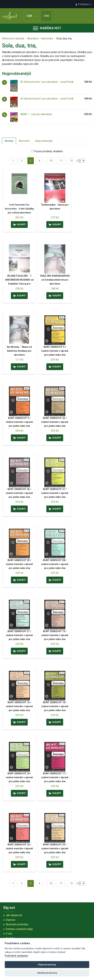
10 (51, 161)
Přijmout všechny (47, 965)
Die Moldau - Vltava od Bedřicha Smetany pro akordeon (19, 351)
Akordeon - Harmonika (40, 39)
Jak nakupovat (14, 915)
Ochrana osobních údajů (19, 929)
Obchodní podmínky (17, 924)
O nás (9, 934)
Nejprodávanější (44, 141)
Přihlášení (83, 4)
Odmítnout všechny (47, 973)
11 (61, 161)
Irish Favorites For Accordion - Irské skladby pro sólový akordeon (19, 209)
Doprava (10, 920)
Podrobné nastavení (16, 956)
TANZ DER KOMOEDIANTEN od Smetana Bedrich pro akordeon (55, 280)
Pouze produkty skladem (48, 151)
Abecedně (24, 141)
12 (71, 161)
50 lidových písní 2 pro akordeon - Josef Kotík (47, 99)
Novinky (9, 141)
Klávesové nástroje (13, 39)
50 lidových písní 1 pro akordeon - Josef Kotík (47, 82)
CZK (32, 16)
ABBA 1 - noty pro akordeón (36, 114)
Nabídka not (47, 28)
